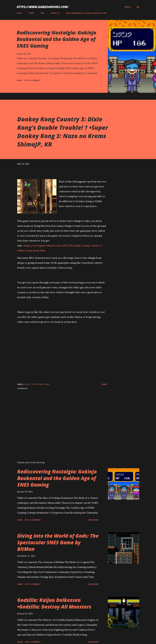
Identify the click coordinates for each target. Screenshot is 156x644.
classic (28, 384)
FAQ (42, 13)
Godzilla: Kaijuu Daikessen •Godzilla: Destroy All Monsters (54, 603)
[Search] (128, 7)
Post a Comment (32, 80)
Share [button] (19, 80)
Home (19, 13)
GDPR (31, 13)
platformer (38, 384)
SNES (47, 384)
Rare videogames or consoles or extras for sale (87, 13)
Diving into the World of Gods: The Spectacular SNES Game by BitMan (58, 542)
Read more (94, 520)
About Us (55, 13)
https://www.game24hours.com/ (43, 7)
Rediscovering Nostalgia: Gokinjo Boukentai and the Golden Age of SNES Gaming (57, 39)
